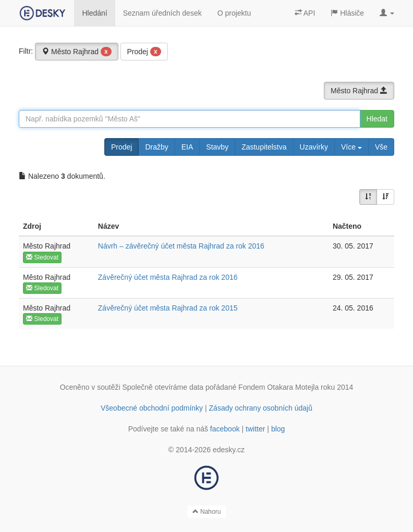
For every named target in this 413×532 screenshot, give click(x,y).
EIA (187, 147)
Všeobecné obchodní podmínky (152, 408)
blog (278, 429)
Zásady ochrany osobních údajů (261, 408)
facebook (225, 429)
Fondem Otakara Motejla (278, 387)
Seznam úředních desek (162, 13)
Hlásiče (347, 13)
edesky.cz (229, 450)
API (305, 13)
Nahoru (207, 512)
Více (351, 147)
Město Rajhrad (77, 52)
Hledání (94, 13)
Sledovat (42, 257)
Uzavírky (314, 147)
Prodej (144, 52)
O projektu (234, 13)
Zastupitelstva (264, 147)
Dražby (156, 147)
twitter (255, 429)
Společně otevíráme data (163, 387)
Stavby (217, 147)
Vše (381, 147)
